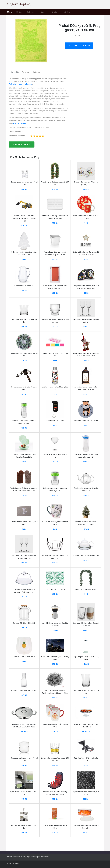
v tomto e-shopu (19, 123)
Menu (10, 12)
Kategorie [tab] (37, 72)
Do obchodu (23, 144)
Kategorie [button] (31, 12)
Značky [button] (55, 12)
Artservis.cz (17, 863)
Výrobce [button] (67, 12)
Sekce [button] (43, 12)
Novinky (19, 12)
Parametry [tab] (26, 72)
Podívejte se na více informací (21, 84)
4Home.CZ (79, 35)
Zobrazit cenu (80, 45)
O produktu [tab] (15, 72)
